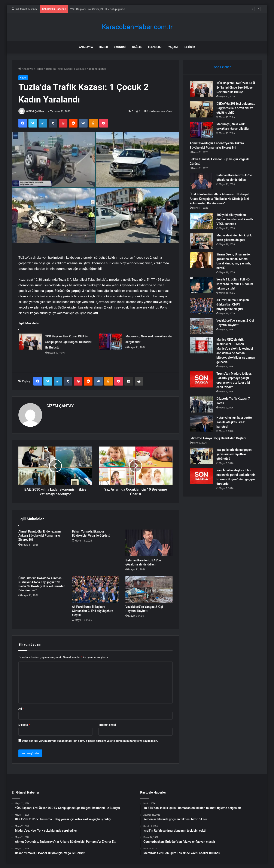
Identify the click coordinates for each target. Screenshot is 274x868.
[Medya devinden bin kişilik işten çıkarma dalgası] (201, 241)
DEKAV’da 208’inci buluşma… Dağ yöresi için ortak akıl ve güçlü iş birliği (236, 108)
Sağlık (137, 47)
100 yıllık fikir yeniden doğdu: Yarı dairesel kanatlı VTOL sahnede (235, 219)
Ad (21, 709)
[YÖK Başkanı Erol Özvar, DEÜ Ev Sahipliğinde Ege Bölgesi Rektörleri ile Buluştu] (30, 342)
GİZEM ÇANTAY (35, 111)
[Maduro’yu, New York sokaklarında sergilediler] (110, 342)
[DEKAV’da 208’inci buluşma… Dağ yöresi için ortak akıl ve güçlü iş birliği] (201, 109)
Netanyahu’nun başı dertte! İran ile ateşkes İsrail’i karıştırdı (235, 422)
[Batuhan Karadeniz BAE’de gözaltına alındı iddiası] (149, 543)
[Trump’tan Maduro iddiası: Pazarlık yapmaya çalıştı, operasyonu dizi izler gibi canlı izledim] (201, 379)
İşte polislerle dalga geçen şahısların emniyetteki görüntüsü (234, 454)
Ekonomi (120, 47)
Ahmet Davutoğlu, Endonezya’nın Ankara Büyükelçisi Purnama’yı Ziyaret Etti (40, 536)
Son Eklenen (223, 67)
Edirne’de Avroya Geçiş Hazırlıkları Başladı (218, 438)
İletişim (189, 47)
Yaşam (173, 47)
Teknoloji (155, 47)
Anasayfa (86, 47)
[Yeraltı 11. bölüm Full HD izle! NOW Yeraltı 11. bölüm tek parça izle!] (201, 285)
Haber (103, 47)
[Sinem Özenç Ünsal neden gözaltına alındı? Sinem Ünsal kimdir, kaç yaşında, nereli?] (201, 260)
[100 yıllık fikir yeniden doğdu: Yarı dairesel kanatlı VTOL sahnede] (201, 221)
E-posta (24, 725)
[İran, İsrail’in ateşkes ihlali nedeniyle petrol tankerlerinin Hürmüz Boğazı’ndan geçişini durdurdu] (201, 476)
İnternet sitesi (107, 725)
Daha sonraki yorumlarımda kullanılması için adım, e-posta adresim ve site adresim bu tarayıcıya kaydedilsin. (90, 741)
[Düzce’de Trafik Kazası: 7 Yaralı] (201, 404)
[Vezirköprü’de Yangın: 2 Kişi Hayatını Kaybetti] (149, 589)
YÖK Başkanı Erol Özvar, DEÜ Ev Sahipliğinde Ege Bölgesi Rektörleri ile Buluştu (69, 342)
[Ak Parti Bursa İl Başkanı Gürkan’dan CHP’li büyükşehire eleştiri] (95, 589)
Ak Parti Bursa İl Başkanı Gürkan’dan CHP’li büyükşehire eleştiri (92, 611)
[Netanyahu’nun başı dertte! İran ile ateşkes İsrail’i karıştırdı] (201, 424)
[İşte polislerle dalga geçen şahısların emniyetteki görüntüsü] (201, 456)
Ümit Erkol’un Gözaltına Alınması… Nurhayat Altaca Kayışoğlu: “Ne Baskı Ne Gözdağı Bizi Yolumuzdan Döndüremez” (219, 199)
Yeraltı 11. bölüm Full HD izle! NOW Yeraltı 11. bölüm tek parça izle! (235, 284)
